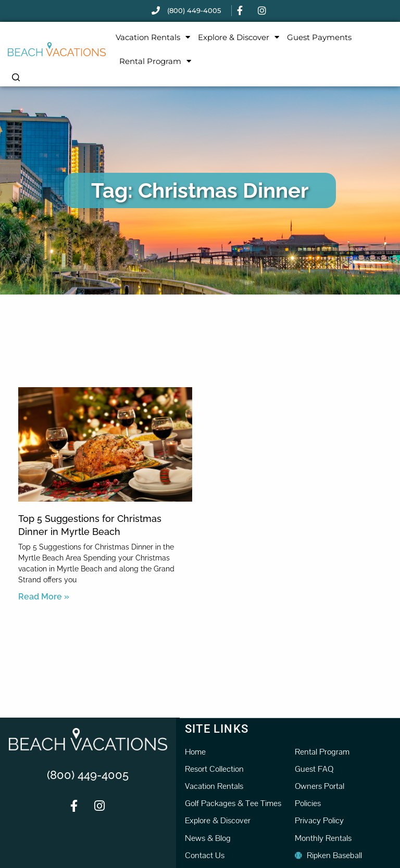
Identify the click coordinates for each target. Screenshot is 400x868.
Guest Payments (319, 37)
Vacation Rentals (153, 37)
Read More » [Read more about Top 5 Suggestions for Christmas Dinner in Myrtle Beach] (44, 597)
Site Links (217, 728)
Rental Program (155, 61)
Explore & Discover (239, 37)
